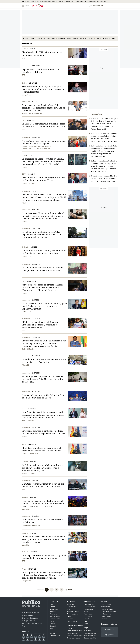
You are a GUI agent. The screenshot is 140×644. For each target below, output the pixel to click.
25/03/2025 (36, 102)
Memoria (83, 38)
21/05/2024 (36, 300)
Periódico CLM (89, 609)
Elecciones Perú (95, 2)
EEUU (24, 49)
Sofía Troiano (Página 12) (31, 525)
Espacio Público (89, 604)
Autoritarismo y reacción (75, 636)
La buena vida (71, 607)
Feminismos (61, 38)
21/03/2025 (36, 137)
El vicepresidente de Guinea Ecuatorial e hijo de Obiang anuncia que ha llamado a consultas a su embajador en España (44, 343)
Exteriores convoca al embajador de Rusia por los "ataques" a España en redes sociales (44, 432)
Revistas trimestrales (75, 625)
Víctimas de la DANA (70, 2)
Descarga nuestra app (109, 624)
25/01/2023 (33, 462)
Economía (106, 38)
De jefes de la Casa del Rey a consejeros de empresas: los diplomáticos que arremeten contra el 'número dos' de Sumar (43, 415)
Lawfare (70, 628)
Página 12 (25, 365)
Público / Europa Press (30, 454)
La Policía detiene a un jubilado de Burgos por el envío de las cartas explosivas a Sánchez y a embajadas (42, 468)
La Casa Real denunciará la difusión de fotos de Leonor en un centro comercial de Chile (44, 125)
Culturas (91, 38)
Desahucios (43, 2)
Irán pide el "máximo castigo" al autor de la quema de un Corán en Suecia (43, 396)
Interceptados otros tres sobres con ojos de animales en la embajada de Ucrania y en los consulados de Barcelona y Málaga (44, 575)
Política (26, 38)
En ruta (69, 616)
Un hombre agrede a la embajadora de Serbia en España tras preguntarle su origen (44, 252)
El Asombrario (88, 616)
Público (25, 167)
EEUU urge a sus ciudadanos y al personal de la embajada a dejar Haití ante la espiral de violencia (43, 379)
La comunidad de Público (32, 624)
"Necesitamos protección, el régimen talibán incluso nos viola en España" (44, 142)
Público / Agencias (29, 183)
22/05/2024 (32, 281)
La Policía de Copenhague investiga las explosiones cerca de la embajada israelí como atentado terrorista (42, 235)
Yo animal (70, 619)
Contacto (104, 619)
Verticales (71, 601)
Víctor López (27, 312)
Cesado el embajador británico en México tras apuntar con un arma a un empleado (42, 269)
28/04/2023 (36, 427)
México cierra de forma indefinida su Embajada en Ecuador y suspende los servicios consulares (40, 325)
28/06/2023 (32, 409)
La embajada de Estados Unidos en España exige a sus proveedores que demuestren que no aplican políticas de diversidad (43, 161)
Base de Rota (59, 2)
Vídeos (52, 631)
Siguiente (68, 590)
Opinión (33, 38)
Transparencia (106, 607)
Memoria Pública (55, 619)
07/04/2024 (36, 319)
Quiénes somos (106, 604)
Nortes (86, 612)
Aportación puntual (30, 618)
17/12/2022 (33, 552)
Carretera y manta (73, 621)
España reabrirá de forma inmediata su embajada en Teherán (41, 71)
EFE (23, 58)
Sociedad (25, 247)
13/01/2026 (33, 83)
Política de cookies (90, 633)
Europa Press (27, 95)
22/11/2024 (36, 191)
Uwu (68, 609)
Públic (114, 38)
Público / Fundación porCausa (33, 114)
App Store (110, 635)
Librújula (87, 619)
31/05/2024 (36, 264)
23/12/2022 (36, 516)
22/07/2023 (36, 392)
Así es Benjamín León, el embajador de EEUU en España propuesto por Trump (44, 179)
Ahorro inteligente (73, 614)
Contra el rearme (72, 633)
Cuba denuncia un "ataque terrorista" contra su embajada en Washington (44, 361)
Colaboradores (90, 601)
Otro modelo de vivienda (75, 631)
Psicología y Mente (73, 612)
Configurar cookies (90, 638)
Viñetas (52, 633)
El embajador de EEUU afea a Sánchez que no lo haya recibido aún (43, 54)
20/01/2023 (33, 497)
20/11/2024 (36, 210)
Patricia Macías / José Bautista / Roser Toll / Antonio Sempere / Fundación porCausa (37, 148)
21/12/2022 (33, 533)
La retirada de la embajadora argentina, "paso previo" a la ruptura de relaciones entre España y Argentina (44, 306)
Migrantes (103, 2)
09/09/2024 (34, 247)
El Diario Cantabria (90, 607)
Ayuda (25, 626)
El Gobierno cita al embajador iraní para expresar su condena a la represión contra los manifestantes (43, 89)
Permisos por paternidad (83, 2)
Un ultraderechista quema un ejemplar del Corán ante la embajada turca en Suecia (43, 485)
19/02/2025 (31, 155)
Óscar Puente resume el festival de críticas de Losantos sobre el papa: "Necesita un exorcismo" (104, 178)
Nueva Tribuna (89, 614)
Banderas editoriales (110, 612)
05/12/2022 (32, 569)
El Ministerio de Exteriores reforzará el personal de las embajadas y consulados (41, 449)
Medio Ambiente (73, 38)
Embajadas (27, 44)
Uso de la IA (107, 616)
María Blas (26, 509)
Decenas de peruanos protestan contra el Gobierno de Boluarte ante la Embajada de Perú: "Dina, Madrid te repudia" (43, 504)
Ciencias (98, 38)
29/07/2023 (36, 373)
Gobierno (25, 83)
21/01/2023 (36, 480)
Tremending (41, 38)
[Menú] (27, 6)
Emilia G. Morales (28, 349)
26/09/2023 (36, 356)
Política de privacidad (91, 636)
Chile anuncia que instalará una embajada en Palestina (42, 521)
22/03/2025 (32, 120)
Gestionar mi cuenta (30, 613)
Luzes (86, 621)
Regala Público (29, 621)
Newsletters (27, 615)
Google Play (110, 629)
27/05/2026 (31, 49)
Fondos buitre (51, 2)
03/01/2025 (31, 174)
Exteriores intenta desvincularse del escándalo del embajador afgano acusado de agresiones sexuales (44, 108)
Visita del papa (35, 2)
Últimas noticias (55, 636)
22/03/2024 (36, 337)
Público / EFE (27, 256)
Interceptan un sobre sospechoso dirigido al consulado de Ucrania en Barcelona (44, 557)
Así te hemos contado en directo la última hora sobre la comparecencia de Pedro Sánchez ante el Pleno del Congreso (43, 287)
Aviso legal (87, 631)
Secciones (54, 601)
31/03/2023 (32, 445)
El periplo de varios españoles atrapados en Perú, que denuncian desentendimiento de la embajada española (44, 539)
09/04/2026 (36, 66)
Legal (86, 628)
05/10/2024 (36, 228)
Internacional (51, 38)
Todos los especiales (73, 638)
